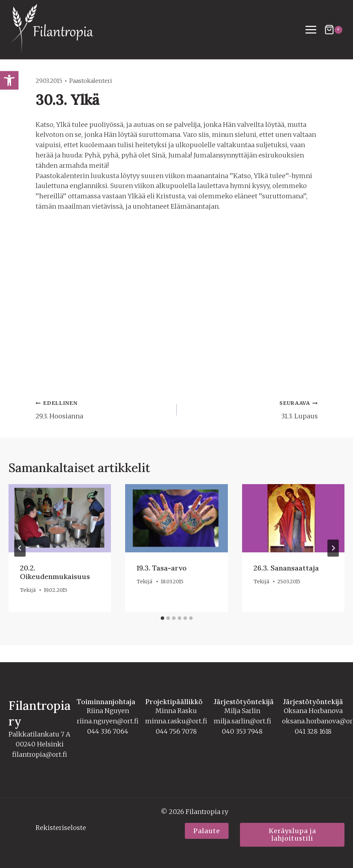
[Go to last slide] (20, 548)
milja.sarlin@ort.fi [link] (242, 721)
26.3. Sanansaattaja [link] (286, 568)
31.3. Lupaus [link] (250, 409)
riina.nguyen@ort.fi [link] (108, 721)
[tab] (162, 618)
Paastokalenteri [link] (91, 81)
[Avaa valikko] (311, 30)
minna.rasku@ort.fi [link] (176, 721)
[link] (9, 80)
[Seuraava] (333, 548)
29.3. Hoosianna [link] (103, 409)
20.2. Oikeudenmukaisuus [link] (55, 572)
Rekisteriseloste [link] (61, 828)
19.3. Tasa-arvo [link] (162, 568)
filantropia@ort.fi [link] (40, 754)
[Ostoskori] (333, 30)
